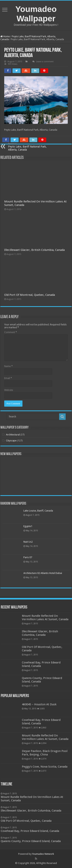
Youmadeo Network (43, 854)
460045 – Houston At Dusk (39, 704)
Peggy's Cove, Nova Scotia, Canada (45, 767)
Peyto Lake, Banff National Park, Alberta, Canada (28, 147)
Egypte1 (28, 526)
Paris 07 (28, 557)
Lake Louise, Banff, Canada (38, 511)
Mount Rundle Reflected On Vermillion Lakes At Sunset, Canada (45, 618)
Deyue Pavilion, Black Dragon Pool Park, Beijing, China (45, 753)
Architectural (13, 435)
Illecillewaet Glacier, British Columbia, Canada (34, 250)
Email (8, 378)
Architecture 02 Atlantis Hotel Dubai (43, 573)
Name (8, 366)
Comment (11, 332)
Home (5, 36)
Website (9, 390)
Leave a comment (45, 62)
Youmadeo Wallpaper (36, 14)
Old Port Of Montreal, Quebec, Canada (30, 295)
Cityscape (11, 441)
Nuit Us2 (28, 542)
